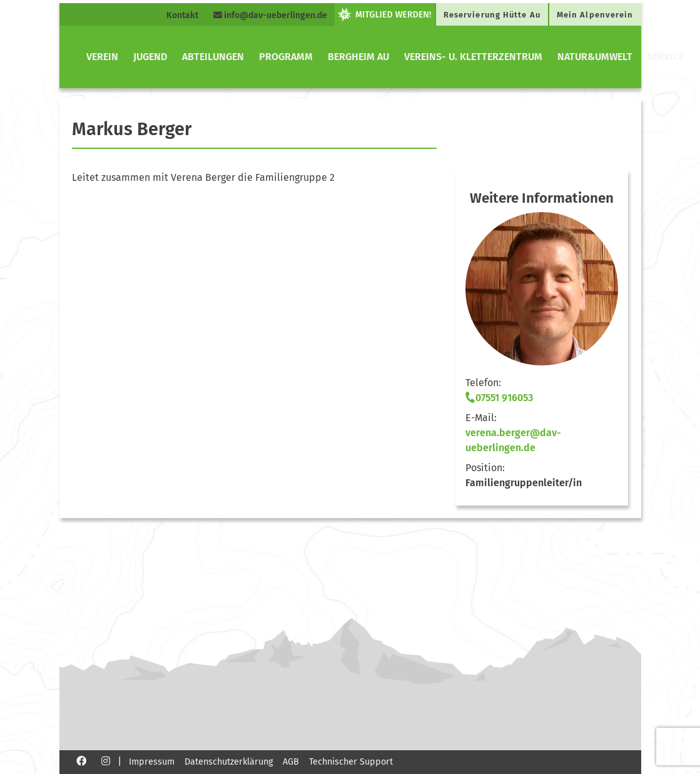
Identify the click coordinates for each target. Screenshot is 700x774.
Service (666, 57)
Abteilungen (213, 57)
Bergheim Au (358, 57)
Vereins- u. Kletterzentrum (473, 57)
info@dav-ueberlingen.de (270, 15)
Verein (102, 57)
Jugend (150, 57)
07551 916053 (499, 398)
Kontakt (182, 15)
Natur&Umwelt (595, 57)
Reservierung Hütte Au (492, 15)
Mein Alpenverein (595, 15)
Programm (286, 57)
